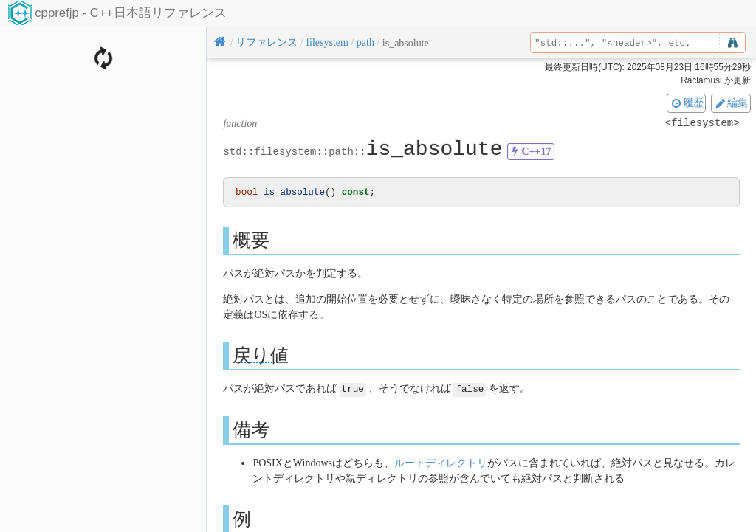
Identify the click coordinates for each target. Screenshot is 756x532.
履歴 (687, 103)
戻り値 (261, 356)
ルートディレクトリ (441, 463)
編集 (731, 103)
